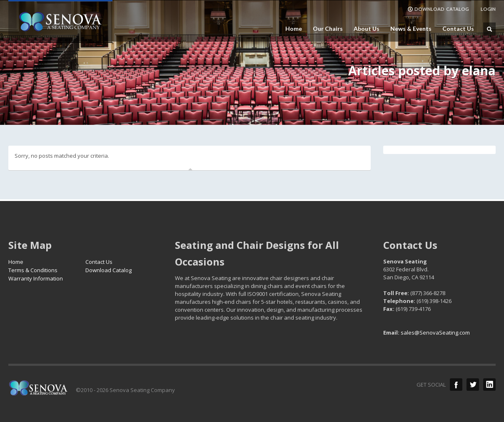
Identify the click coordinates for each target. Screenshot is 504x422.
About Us (364, 29)
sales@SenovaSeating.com (435, 333)
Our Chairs (325, 29)
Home (294, 29)
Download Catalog (109, 270)
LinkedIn (489, 385)
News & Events (408, 29)
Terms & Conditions (33, 270)
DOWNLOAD (438, 9)
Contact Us (458, 29)
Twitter (473, 385)
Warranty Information (36, 278)
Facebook (456, 385)
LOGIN (488, 9)
